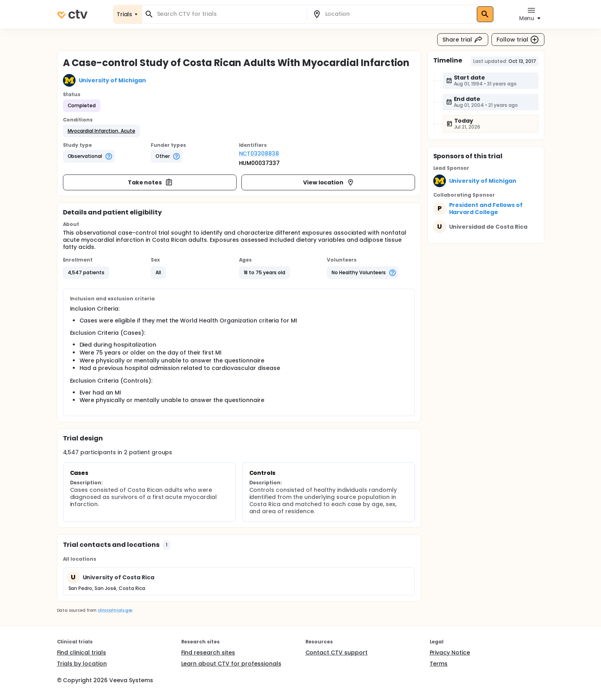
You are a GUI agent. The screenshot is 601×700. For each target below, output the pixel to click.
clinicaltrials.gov (115, 610)
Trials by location (82, 664)
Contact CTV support (337, 653)
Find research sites (208, 653)
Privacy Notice (450, 653)
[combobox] (229, 14)
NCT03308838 (259, 154)
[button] (101, 131)
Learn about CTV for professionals (231, 664)
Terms (439, 664)
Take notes (151, 182)
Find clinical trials (82, 653)
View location (329, 182)
